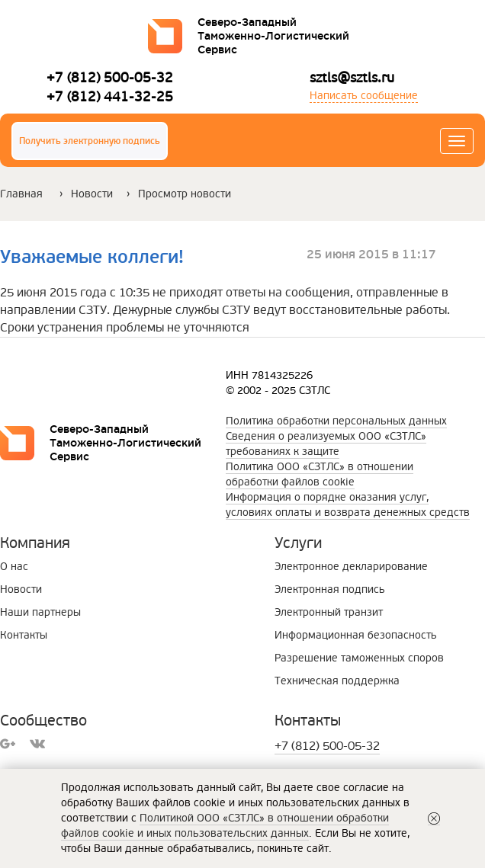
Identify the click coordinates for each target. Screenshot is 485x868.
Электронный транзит (329, 612)
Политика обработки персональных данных (336, 421)
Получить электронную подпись (90, 141)
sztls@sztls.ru (352, 78)
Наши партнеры (40, 612)
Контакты (24, 635)
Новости (92, 194)
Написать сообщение (364, 96)
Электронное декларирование (351, 567)
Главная (21, 194)
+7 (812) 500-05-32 (110, 78)
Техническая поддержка (337, 681)
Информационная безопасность (356, 635)
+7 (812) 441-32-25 (110, 96)
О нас (14, 567)
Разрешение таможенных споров (359, 658)
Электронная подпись (330, 589)
